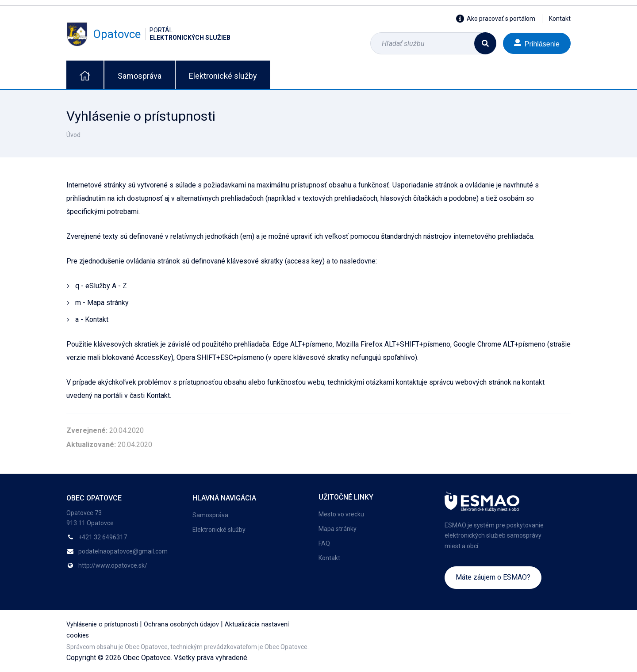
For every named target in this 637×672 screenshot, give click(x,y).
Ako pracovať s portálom (496, 19)
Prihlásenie (537, 43)
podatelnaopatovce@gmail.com (123, 551)
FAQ (324, 543)
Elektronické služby (223, 76)
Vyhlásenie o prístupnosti (102, 624)
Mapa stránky (338, 529)
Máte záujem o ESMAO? (493, 577)
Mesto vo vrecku (341, 514)
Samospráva (140, 76)
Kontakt (560, 19)
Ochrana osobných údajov (181, 624)
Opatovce (148, 34)
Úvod (73, 135)
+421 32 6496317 (103, 537)
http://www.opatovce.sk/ (113, 565)
